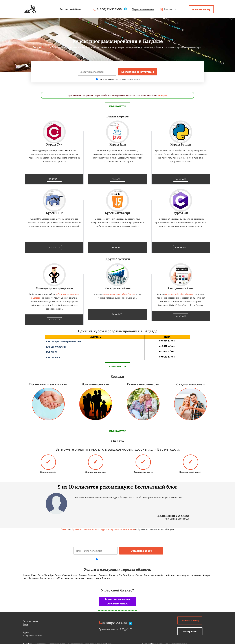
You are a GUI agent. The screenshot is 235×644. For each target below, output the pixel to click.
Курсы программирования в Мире (118, 529)
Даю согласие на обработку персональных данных (118, 79)
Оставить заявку (201, 9)
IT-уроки (46, 47)
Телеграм (162, 95)
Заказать (54, 179)
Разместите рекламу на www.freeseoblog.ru (118, 601)
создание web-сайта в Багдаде (179, 294)
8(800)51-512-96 (109, 9)
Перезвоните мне (143, 9)
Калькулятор (168, 9)
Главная (65, 529)
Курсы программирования (85, 529)
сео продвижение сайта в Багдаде (119, 294)
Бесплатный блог (30, 623)
